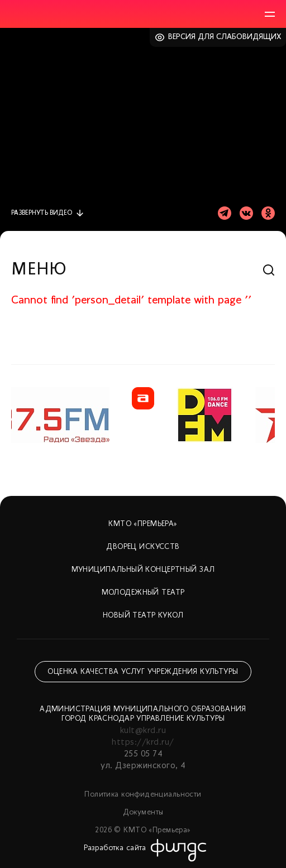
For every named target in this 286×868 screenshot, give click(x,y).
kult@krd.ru (143, 731)
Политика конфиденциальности (143, 795)
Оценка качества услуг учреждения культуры (143, 672)
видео (42, 213)
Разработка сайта (115, 848)
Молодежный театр (143, 593)
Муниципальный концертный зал (143, 570)
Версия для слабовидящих (225, 37)
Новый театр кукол (143, 616)
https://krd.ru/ (143, 742)
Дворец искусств (143, 547)
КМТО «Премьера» (143, 524)
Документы (143, 812)
